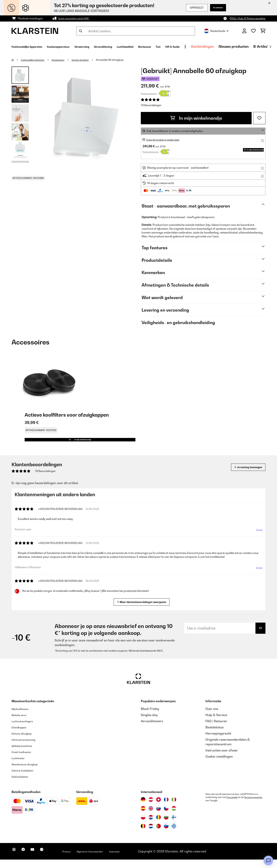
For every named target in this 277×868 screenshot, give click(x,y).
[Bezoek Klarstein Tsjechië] (166, 817)
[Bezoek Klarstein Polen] (143, 826)
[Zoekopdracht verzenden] (81, 31)
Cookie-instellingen (219, 765)
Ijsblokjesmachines (25, 754)
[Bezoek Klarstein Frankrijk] (166, 808)
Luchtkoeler (20, 766)
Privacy (80, 860)
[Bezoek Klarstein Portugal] (159, 835)
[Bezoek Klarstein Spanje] (143, 817)
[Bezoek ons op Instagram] (15, 860)
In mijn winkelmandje (196, 118)
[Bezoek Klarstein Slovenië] (166, 835)
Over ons (212, 717)
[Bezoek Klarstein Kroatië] (151, 826)
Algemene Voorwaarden (109, 860)
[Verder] (270, 47)
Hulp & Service (216, 723)
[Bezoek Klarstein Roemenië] (159, 826)
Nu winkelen (215, 8)
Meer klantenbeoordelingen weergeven (143, 610)
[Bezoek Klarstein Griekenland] (174, 835)
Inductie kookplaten (26, 779)
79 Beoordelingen (151, 105)
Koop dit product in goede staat (166, 140)
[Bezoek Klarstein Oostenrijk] (151, 808)
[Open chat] (268, 860)
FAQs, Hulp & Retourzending (248, 18)
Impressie (140, 860)
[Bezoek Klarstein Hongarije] (174, 817)
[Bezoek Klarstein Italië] (174, 808)
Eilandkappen (22, 736)
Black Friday (150, 717)
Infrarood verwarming (28, 748)
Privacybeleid (233, 806)
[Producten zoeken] (136, 31)
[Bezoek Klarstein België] (143, 835)
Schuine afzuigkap (94, 60)
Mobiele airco (21, 723)
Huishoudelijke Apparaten (37, 60)
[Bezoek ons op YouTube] (40, 860)
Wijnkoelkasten (23, 717)
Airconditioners (152, 730)
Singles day (149, 723)
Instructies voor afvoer (222, 759)
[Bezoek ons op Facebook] (28, 860)
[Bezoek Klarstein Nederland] (151, 835)
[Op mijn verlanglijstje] (259, 118)
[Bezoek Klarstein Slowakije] (159, 817)
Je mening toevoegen (243, 476)
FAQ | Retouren (216, 730)
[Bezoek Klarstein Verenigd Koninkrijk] (151, 817)
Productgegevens (149, 93)
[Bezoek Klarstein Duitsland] (143, 808)
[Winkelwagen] (263, 31)
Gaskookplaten (23, 785)
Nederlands (216, 31)
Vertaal (257, 540)
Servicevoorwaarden (216, 809)
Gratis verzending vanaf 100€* (78, 18)
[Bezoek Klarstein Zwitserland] (159, 808)
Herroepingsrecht (218, 742)
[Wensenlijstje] (253, 31)
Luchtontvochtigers (25, 730)
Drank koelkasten (24, 760)
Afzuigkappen (68, 60)
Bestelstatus (214, 736)
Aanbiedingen (254, 46)
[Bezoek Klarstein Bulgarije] (166, 826)
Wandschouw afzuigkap (29, 773)
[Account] (244, 31)
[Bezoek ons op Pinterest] (52, 860)
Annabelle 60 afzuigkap (126, 60)
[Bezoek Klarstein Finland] (174, 826)
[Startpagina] (16, 60)
